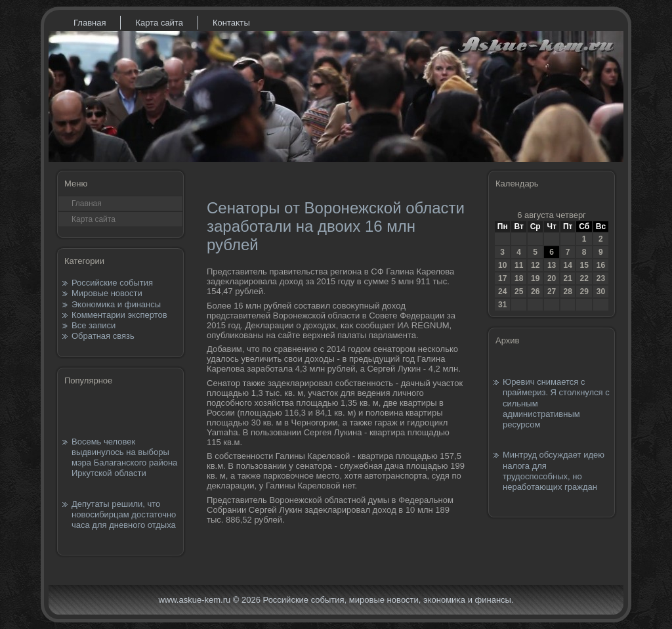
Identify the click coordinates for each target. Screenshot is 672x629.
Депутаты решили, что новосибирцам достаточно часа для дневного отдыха (124, 515)
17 (502, 278)
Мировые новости (107, 293)
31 (502, 305)
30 (601, 292)
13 (552, 265)
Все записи (94, 325)
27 (552, 292)
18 (519, 278)
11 (519, 265)
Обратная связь (103, 336)
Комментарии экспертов (119, 315)
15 (584, 265)
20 (552, 278)
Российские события (112, 283)
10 (502, 265)
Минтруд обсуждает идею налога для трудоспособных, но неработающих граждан (554, 471)
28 (567, 292)
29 (584, 292)
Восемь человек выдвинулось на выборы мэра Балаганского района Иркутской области (124, 458)
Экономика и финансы (116, 304)
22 (584, 278)
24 (502, 292)
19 (535, 278)
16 (601, 265)
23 (601, 278)
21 (567, 278)
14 (567, 265)
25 (519, 292)
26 (535, 292)
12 (535, 265)
